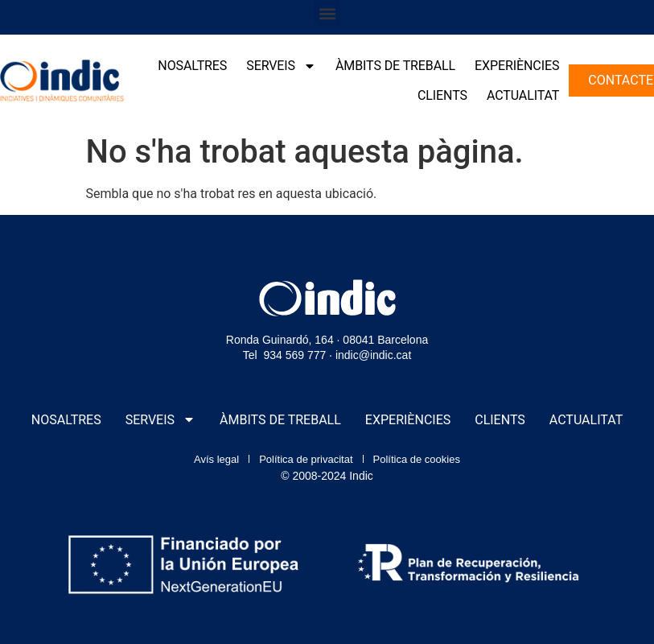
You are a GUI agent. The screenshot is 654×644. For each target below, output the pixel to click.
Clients (442, 95)
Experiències (517, 66)
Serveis (281, 66)
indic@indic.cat (373, 355)
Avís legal (216, 459)
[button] (327, 13)
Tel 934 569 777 (285, 355)
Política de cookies (417, 459)
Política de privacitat (306, 459)
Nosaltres (192, 66)
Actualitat (523, 95)
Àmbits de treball (395, 66)
